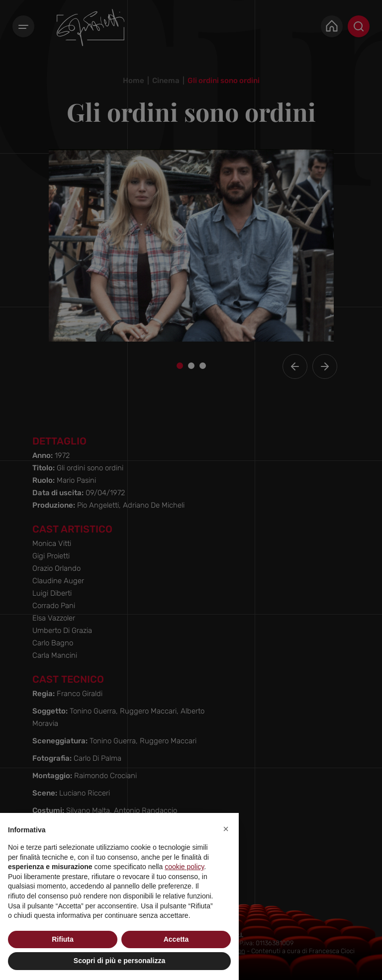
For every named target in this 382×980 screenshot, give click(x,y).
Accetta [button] (176, 939)
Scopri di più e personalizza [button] (119, 961)
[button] (226, 829)
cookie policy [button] (184, 867)
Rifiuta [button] (63, 939)
